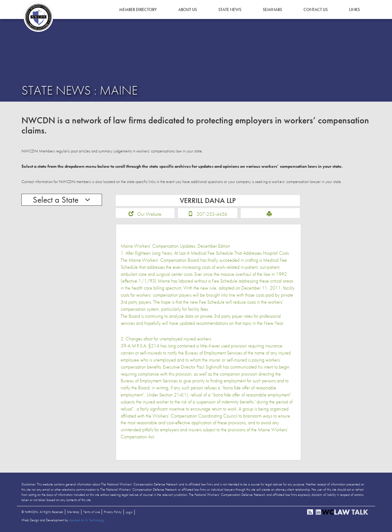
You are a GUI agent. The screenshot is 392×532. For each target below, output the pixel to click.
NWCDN (38, 17)
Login (129, 512)
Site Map (73, 512)
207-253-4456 (212, 214)
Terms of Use (92, 512)
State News (230, 9)
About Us (188, 9)
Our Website (149, 214)
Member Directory (138, 9)
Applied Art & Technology (87, 520)
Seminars (272, 9)
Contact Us (316, 9)
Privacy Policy (113, 512)
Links (354, 9)
